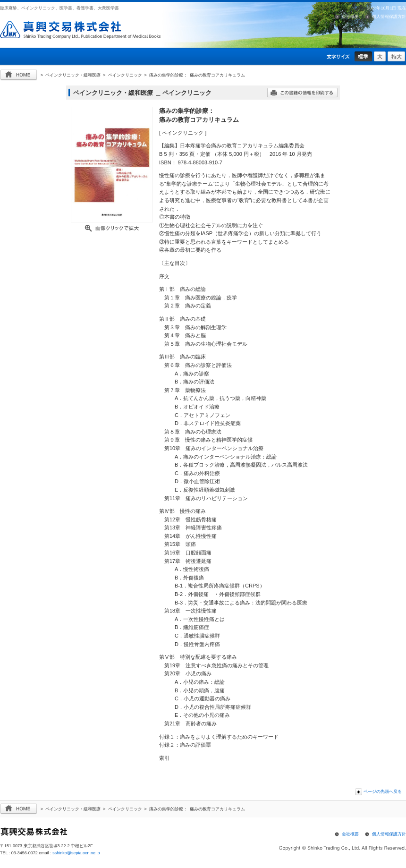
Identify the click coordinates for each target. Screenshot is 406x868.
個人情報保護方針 (389, 17)
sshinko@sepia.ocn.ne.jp (76, 853)
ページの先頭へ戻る (383, 791)
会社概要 (350, 17)
